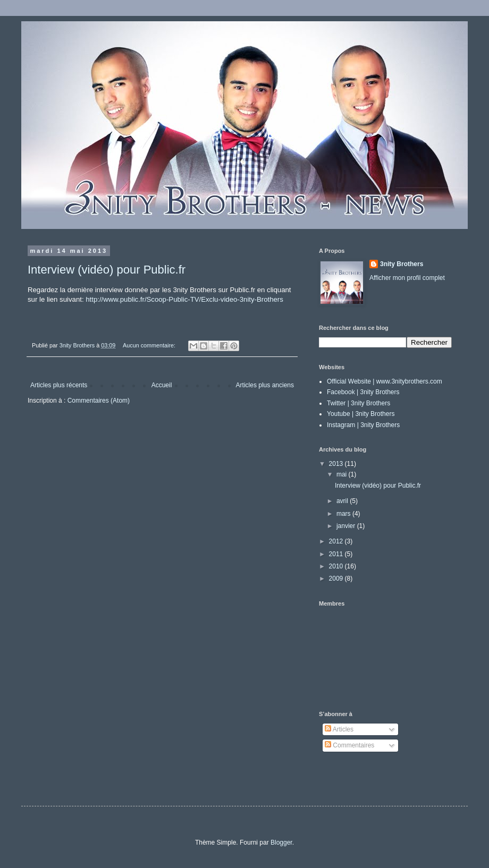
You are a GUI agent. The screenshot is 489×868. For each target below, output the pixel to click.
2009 (337, 578)
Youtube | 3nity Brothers (361, 414)
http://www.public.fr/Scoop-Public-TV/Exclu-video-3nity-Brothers (184, 299)
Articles (339, 729)
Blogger (281, 843)
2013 (337, 464)
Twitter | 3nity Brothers (359, 403)
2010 (337, 566)
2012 (337, 541)
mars (344, 514)
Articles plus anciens (265, 385)
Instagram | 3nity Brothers (363, 425)
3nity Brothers (402, 264)
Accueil (162, 385)
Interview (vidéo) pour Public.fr (107, 270)
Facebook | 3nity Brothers (363, 392)
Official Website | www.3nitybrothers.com (385, 381)
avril (343, 501)
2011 (337, 554)
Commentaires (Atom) (99, 401)
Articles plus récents (59, 385)
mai (343, 474)
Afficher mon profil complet (407, 278)
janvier (347, 526)
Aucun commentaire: (150, 345)
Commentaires (349, 745)
